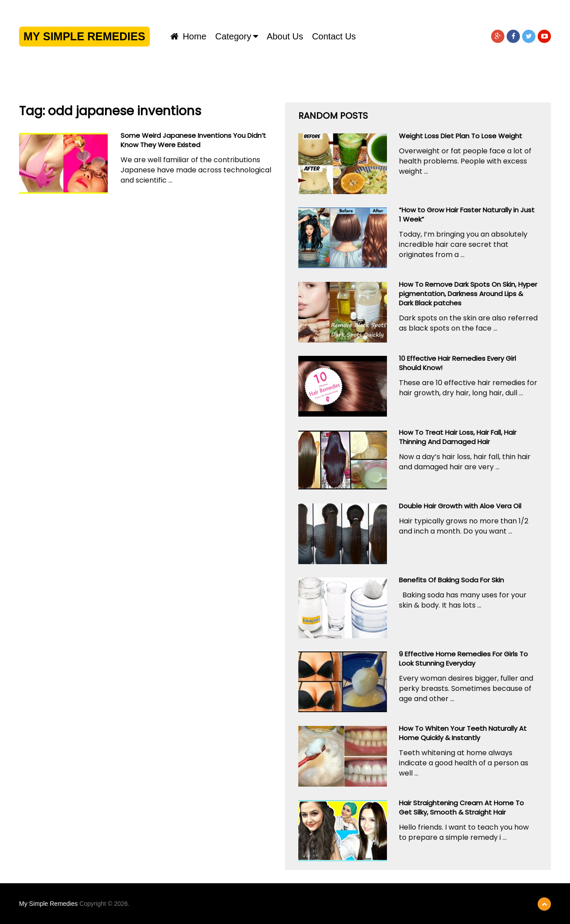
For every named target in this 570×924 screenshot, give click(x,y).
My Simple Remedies (84, 36)
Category (233, 36)
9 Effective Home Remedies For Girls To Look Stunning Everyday (463, 659)
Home (188, 36)
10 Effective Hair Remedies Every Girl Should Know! (457, 363)
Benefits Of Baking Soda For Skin (451, 580)
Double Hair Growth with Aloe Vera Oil (460, 506)
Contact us (334, 36)
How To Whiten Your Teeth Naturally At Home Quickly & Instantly (463, 733)
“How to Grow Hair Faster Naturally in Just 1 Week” (467, 214)
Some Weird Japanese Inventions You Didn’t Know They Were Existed (193, 140)
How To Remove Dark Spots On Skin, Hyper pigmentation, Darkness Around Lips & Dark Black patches (468, 294)
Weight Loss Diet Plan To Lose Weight (461, 136)
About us (285, 36)
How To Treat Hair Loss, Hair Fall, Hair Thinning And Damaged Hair (458, 437)
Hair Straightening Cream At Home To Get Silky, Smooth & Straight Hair (461, 807)
